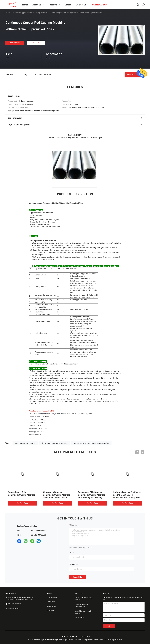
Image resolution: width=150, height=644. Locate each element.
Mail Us (36, 43)
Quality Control (52, 606)
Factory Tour (51, 602)
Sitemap (63, 636)
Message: (74, 525)
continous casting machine (25, 443)
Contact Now (78, 577)
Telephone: (74, 564)
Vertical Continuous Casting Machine (84, 612)
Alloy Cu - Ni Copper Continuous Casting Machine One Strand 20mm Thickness (57, 495)
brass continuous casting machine (55, 443)
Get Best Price (15, 43)
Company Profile (52, 597)
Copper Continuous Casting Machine (34, 13)
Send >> (109, 626)
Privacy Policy (85, 636)
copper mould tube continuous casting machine (91, 443)
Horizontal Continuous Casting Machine (82, 605)
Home (8, 13)
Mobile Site (73, 636)
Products (15, 13)
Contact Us (51, 611)
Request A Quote (135, 74)
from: (72, 552)
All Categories (79, 618)
